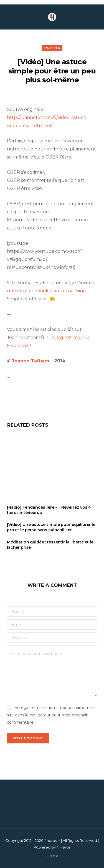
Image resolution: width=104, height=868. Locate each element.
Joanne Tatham (31, 361)
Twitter (52, 48)
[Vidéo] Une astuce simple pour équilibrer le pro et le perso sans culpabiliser (51, 527)
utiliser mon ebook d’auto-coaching (46, 291)
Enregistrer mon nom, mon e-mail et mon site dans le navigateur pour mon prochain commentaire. (52, 715)
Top (52, 856)
